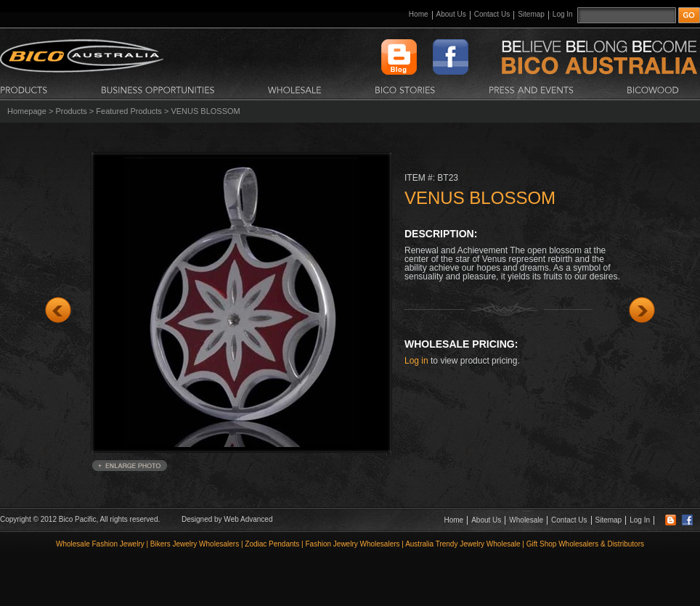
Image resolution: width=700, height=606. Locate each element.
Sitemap (531, 14)
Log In (563, 14)
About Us (451, 14)
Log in (416, 361)
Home (419, 14)
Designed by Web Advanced (227, 519)
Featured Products (129, 111)
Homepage (27, 111)
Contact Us (492, 14)
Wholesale (526, 520)
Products (71, 111)
